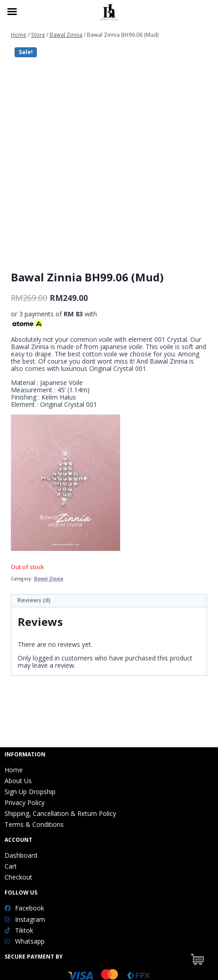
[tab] (109, 601)
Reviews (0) (34, 600)
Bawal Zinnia (49, 579)
